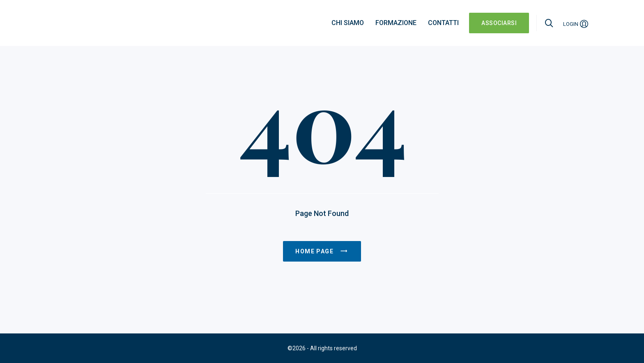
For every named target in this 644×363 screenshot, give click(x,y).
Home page (322, 251)
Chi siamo (348, 23)
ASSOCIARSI (499, 23)
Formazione (396, 23)
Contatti (443, 23)
